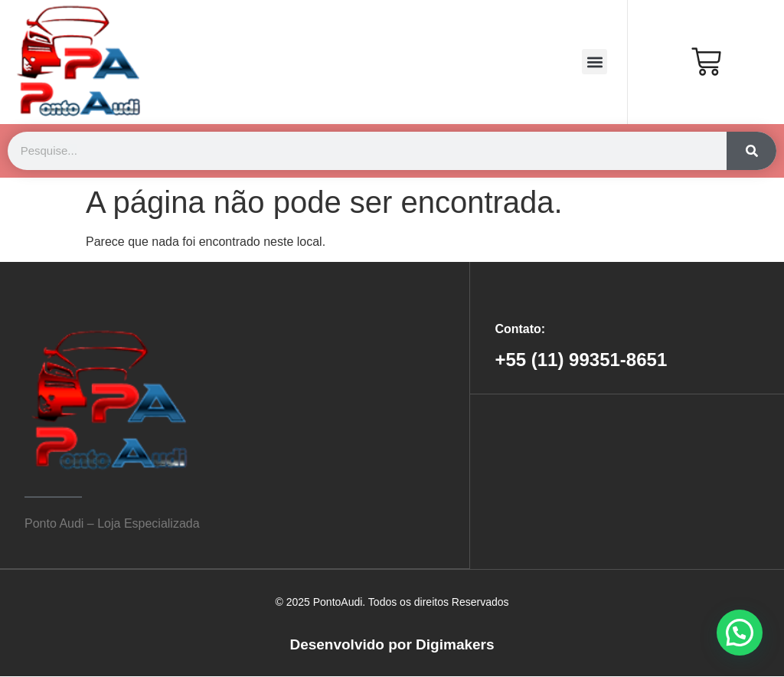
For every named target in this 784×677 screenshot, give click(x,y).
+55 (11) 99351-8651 (581, 360)
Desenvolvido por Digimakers (392, 644)
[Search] (751, 151)
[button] (595, 62)
